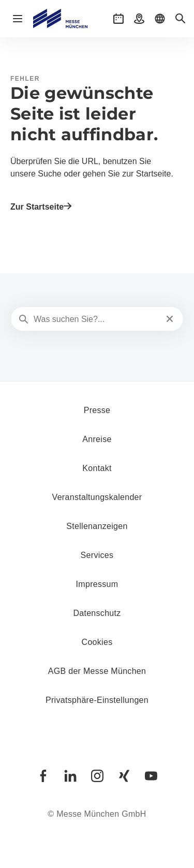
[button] (118, 19)
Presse (97, 410)
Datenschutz (97, 613)
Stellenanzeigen (97, 526)
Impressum (97, 584)
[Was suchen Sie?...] (96, 319)
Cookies (97, 642)
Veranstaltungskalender (97, 497)
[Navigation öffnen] (18, 19)
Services (97, 555)
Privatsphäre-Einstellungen (97, 700)
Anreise (97, 439)
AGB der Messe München (97, 671)
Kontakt (97, 468)
